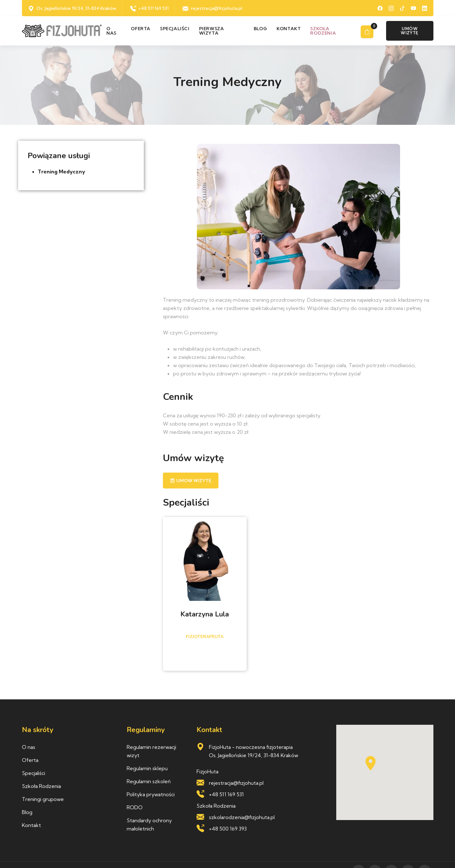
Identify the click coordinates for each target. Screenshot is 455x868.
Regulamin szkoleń (149, 781)
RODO (135, 807)
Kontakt (289, 29)
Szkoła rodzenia (323, 31)
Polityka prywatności (151, 794)
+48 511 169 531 (154, 8)
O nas (111, 31)
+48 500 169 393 (228, 829)
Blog (260, 29)
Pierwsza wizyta (212, 31)
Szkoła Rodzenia (41, 786)
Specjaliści (175, 29)
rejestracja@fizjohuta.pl (217, 8)
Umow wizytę (191, 481)
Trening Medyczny (61, 172)
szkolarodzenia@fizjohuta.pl (242, 817)
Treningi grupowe (43, 799)
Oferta (141, 29)
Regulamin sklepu (147, 768)
